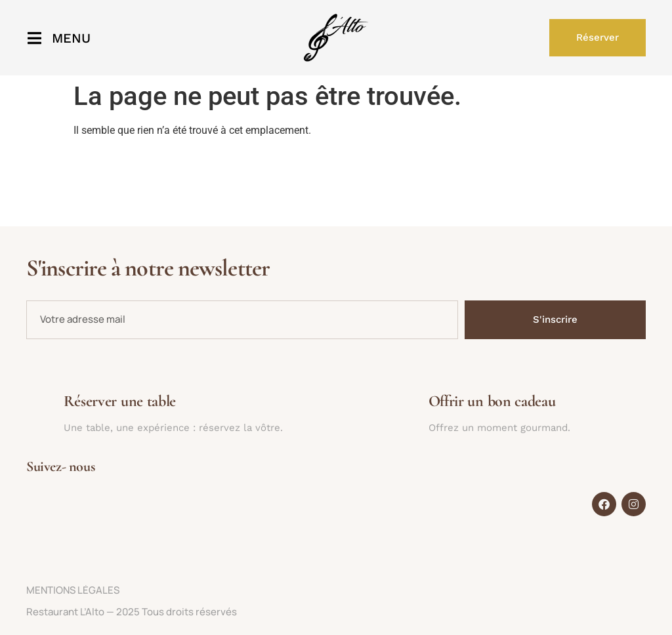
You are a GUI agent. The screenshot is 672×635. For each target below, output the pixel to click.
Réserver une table (120, 401)
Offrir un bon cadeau (492, 401)
